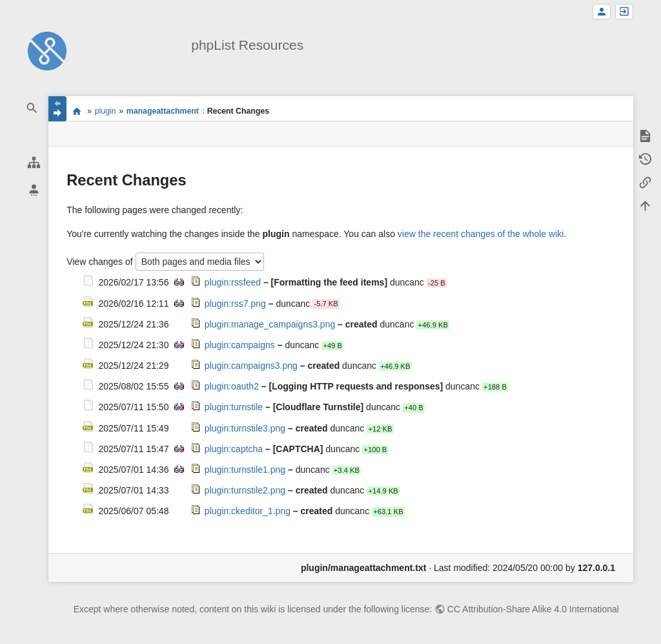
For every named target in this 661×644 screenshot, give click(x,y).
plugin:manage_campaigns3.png (270, 324)
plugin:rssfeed (233, 282)
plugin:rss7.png (235, 304)
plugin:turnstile (234, 407)
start (76, 111)
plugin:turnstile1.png (245, 470)
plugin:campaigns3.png (251, 366)
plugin (106, 111)
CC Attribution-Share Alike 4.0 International (533, 609)
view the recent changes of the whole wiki (481, 234)
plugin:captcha (234, 449)
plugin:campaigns (240, 345)
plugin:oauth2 (232, 386)
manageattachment (163, 111)
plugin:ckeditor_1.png (248, 511)
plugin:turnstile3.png (245, 428)
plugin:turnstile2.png (245, 490)
